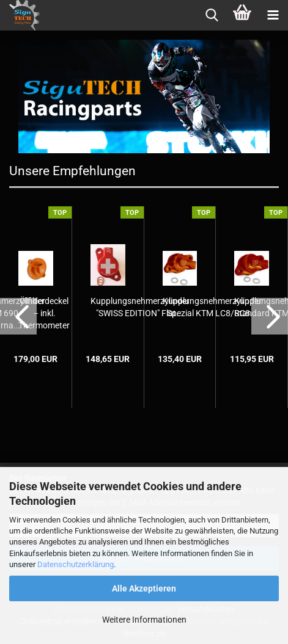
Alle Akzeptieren (144, 588)
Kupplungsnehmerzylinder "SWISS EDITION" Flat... (140, 307)
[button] (18, 316)
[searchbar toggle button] (212, 15)
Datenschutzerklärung (76, 564)
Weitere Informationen (144, 620)
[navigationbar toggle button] (273, 15)
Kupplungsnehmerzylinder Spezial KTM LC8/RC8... (212, 307)
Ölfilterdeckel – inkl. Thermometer (44, 313)
